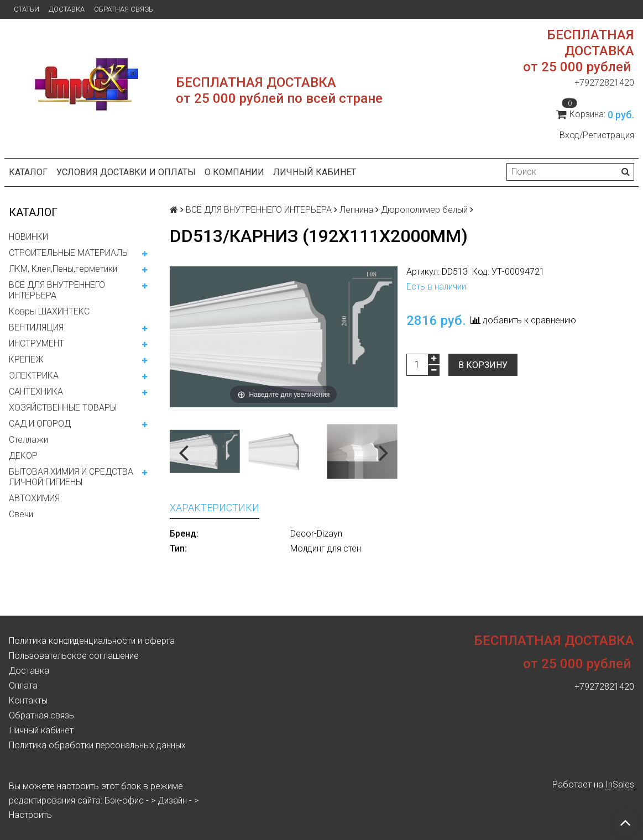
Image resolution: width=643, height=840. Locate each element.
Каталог (28, 172)
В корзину (483, 365)
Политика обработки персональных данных (97, 745)
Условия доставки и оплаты (126, 172)
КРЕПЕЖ (26, 359)
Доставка (67, 9)
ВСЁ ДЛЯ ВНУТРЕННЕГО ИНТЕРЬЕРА (57, 290)
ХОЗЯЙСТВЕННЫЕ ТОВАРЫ (63, 408)
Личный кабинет (315, 172)
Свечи (21, 514)
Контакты (28, 700)
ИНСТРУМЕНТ (36, 343)
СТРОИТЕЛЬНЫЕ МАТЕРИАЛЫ (69, 253)
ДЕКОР (23, 456)
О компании (234, 172)
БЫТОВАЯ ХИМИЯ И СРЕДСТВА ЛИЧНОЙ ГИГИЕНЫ (71, 477)
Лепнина (356, 210)
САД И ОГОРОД (40, 424)
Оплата (23, 686)
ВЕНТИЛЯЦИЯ (36, 327)
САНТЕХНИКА (36, 392)
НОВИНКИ (28, 237)
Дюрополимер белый (424, 210)
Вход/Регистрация (597, 135)
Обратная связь (124, 9)
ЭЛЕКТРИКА (34, 376)
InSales (620, 784)
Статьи (27, 9)
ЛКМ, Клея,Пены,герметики (63, 269)
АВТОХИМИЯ (34, 498)
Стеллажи (28, 440)
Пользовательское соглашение (74, 656)
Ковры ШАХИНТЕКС (49, 311)
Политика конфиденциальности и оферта (92, 641)
